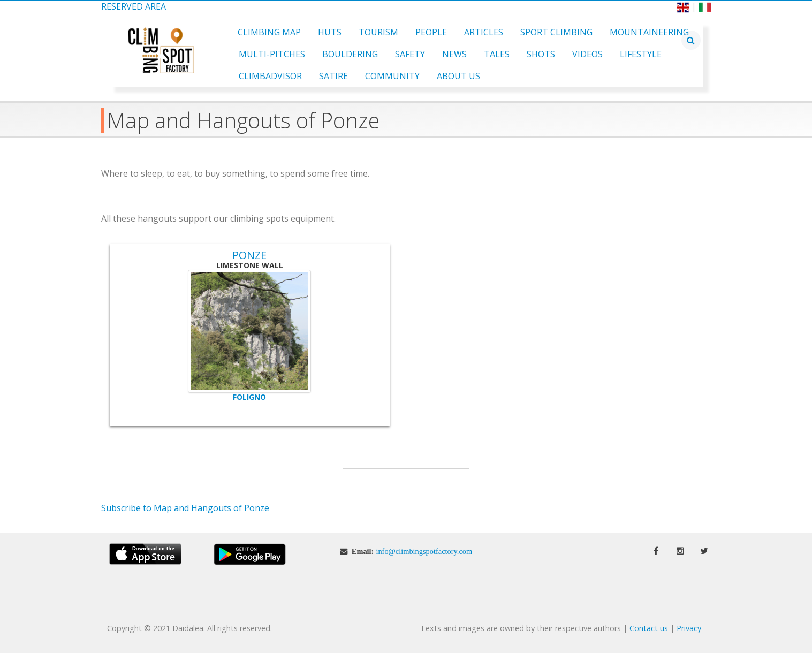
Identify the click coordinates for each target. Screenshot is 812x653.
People (431, 32)
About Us (458, 76)
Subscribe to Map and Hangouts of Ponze (185, 508)
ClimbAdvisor (270, 76)
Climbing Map (269, 32)
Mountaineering (649, 32)
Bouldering (350, 54)
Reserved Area (134, 6)
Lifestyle (641, 54)
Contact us (649, 628)
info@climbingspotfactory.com (424, 551)
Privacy (689, 628)
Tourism (378, 32)
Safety (410, 54)
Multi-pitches (272, 54)
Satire (333, 76)
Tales (497, 54)
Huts (330, 32)
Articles (484, 32)
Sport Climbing (556, 32)
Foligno (249, 397)
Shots (541, 54)
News (454, 54)
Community (392, 76)
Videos (587, 54)
